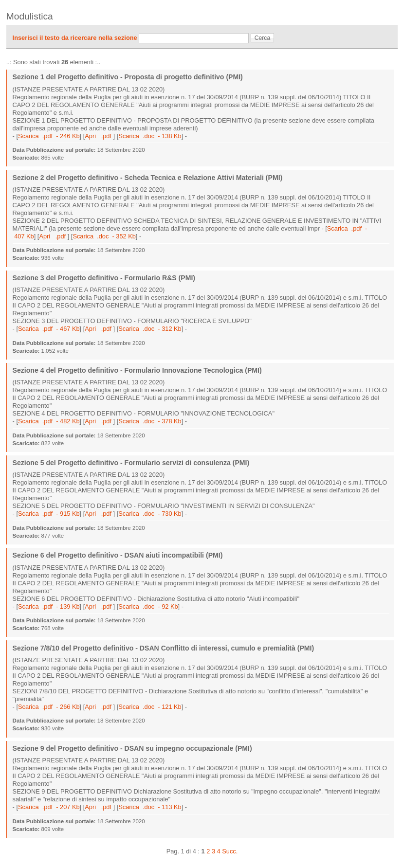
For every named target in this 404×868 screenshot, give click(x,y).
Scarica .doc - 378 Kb (150, 421)
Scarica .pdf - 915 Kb (49, 514)
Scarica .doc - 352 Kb (104, 236)
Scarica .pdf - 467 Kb (49, 329)
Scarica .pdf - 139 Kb (49, 606)
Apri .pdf (99, 136)
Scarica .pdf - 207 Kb (49, 807)
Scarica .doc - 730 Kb (150, 514)
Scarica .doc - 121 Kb (150, 707)
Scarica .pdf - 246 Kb (49, 136)
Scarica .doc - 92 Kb (148, 606)
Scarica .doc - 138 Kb (150, 136)
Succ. (230, 851)
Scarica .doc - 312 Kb (150, 329)
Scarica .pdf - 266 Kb (49, 707)
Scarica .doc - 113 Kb (150, 807)
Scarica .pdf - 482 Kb (49, 421)
